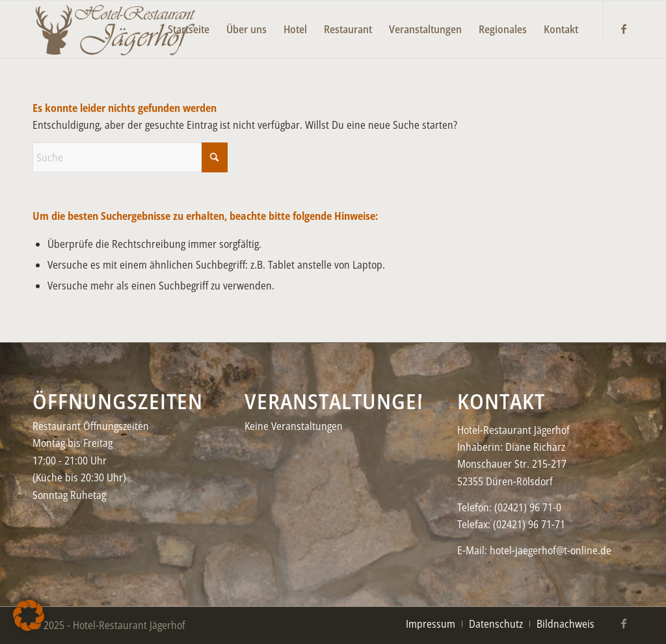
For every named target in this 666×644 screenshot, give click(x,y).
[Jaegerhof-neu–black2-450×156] (115, 29)
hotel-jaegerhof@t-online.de (551, 550)
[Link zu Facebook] (624, 29)
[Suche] (130, 157)
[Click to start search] (215, 157)
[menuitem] (189, 20)
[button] (29, 615)
